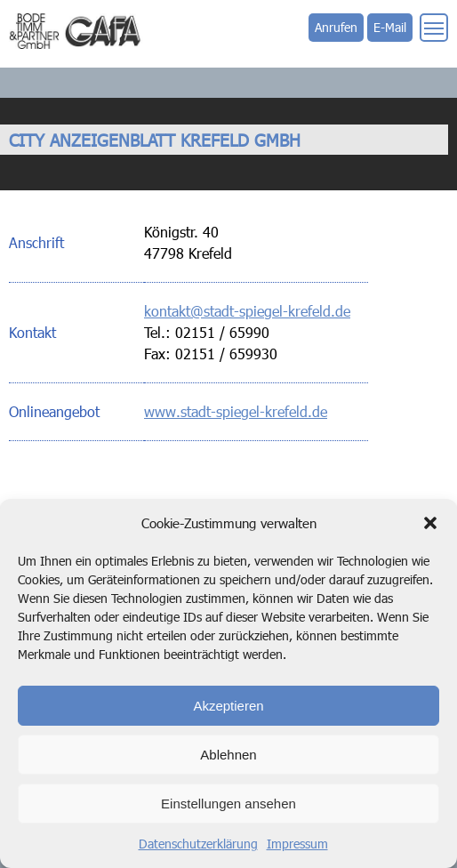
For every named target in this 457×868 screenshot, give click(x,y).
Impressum (297, 844)
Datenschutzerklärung (198, 844)
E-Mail (390, 27)
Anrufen (336, 27)
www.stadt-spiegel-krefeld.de (236, 411)
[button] (430, 523)
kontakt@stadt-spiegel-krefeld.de (247, 311)
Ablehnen (228, 755)
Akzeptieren (228, 706)
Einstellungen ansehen (228, 804)
